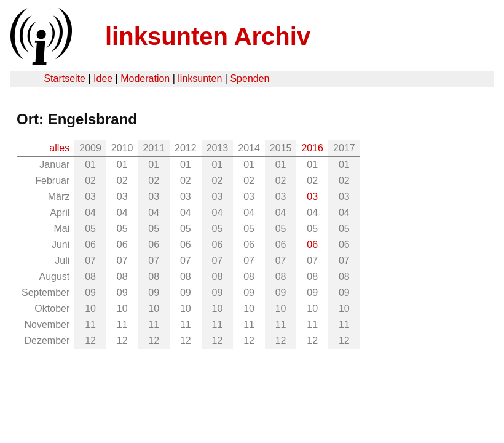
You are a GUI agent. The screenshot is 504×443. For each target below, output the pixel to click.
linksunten (200, 78)
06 (312, 245)
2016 (312, 148)
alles (59, 148)
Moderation (145, 78)
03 (312, 197)
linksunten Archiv (208, 36)
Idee (103, 78)
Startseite (65, 78)
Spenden (250, 78)
